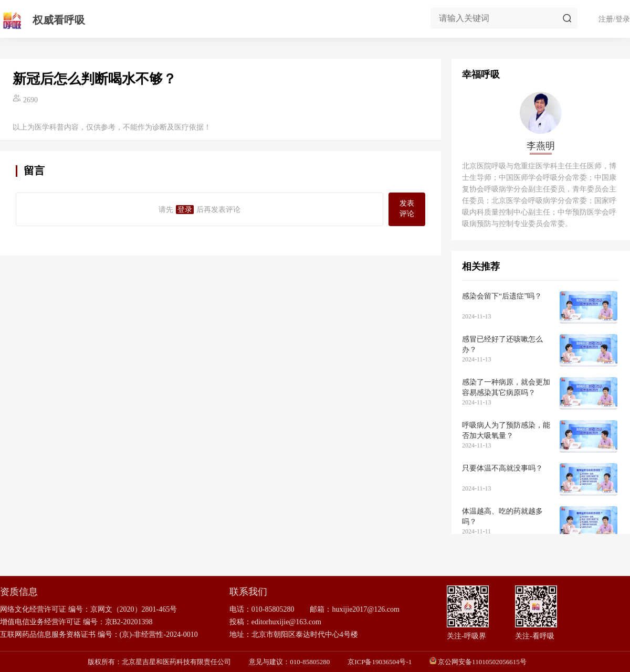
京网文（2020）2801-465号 (134, 609)
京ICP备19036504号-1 (380, 662)
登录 (185, 210)
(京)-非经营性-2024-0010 (159, 634)
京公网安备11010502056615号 (482, 662)
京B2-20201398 (129, 622)
